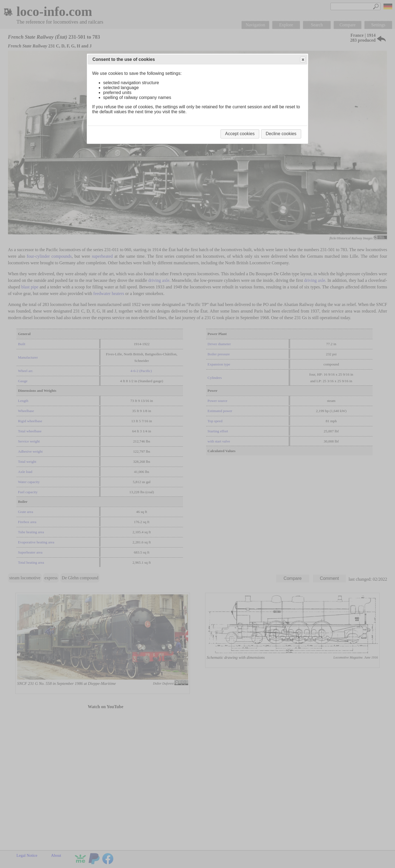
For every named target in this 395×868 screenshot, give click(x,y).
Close (303, 60)
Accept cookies (240, 134)
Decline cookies (281, 134)
